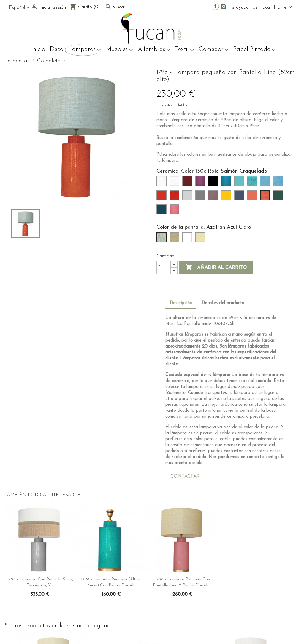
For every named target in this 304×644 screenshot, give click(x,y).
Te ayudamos (243, 7)
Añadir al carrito (216, 268)
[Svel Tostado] (202, 239)
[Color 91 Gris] (202, 197)
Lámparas (85, 50)
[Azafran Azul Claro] (163, 239)
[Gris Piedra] (176, 239)
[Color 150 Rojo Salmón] (253, 197)
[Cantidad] (164, 268)
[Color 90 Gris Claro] (189, 197)
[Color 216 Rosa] (176, 211)
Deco (57, 49)
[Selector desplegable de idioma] (20, 8)
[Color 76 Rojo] (163, 197)
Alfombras (154, 50)
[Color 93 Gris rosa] (214, 197)
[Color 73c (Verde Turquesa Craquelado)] (253, 183)
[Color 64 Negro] (214, 183)
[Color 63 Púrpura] (202, 183)
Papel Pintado (255, 50)
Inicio (38, 49)
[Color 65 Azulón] (227, 183)
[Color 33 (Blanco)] (176, 183)
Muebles (119, 50)
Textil (185, 50)
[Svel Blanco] (189, 239)
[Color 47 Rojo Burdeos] (189, 183)
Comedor (214, 50)
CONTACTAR (185, 476)
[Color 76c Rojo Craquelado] (176, 197)
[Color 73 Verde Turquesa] (240, 183)
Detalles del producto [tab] (223, 303)
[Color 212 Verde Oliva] (279, 197)
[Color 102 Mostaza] (227, 197)
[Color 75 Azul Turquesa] (266, 183)
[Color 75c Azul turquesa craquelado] (279, 183)
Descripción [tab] (181, 303)
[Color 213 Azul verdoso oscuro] (163, 211)
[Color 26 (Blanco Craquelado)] (163, 183)
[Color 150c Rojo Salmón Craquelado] (266, 197)
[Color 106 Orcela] (240, 197)
